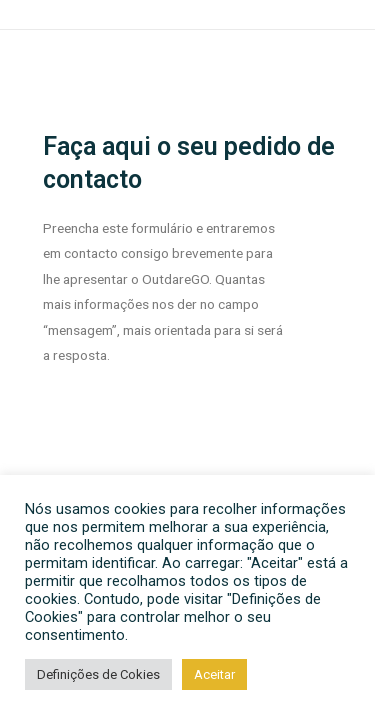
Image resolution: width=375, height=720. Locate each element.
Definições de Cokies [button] (98, 674)
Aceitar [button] (214, 674)
